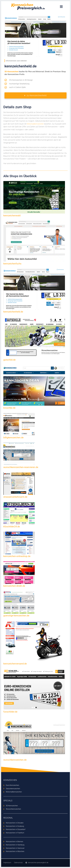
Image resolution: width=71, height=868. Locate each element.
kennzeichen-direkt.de (14, 586)
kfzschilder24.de (12, 527)
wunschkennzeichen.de (15, 760)
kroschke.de (9, 408)
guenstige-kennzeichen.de (16, 616)
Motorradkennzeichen (35, 124)
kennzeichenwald (12, 216)
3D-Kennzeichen (11, 72)
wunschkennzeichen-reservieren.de (21, 467)
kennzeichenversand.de (15, 664)
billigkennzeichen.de (13, 438)
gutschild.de (9, 360)
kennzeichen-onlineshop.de (17, 556)
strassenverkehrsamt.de (15, 497)
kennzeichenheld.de (13, 312)
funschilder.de (10, 712)
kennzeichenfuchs (12, 264)
